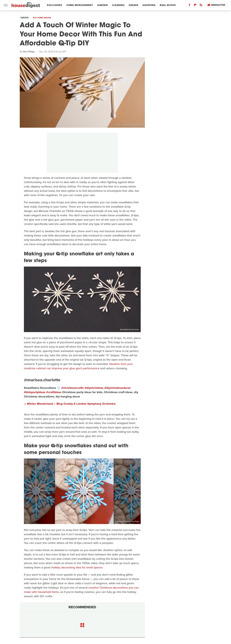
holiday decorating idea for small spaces (77, 567)
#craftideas (54, 392)
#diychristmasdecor (118, 388)
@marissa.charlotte (42, 380)
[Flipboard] (195, 6)
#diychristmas (94, 388)
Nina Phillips (29, 52)
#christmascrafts (73, 388)
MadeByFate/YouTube (130, 330)
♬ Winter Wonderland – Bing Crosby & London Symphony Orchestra (70, 404)
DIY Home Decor (42, 18)
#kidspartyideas (35, 392)
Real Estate (168, 5)
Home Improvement (80, 5)
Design (133, 5)
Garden (102, 5)
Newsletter (216, 5)
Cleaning (118, 5)
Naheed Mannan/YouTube (128, 521)
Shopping (149, 5)
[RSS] (201, 6)
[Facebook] (189, 6)
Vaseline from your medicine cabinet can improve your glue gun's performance (78, 366)
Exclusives (55, 5)
